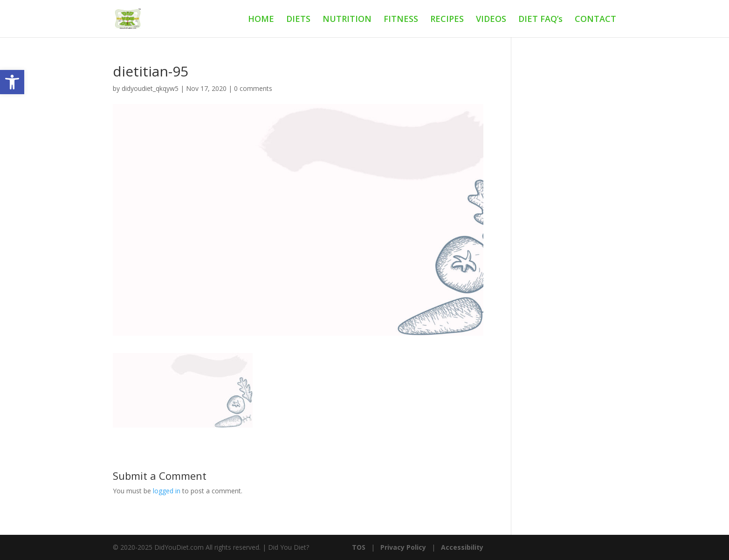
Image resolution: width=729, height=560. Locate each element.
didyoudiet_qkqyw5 (150, 88)
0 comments (253, 88)
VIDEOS (491, 20)
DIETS (298, 20)
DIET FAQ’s (540, 20)
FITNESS (401, 20)
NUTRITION (347, 20)
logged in (167, 491)
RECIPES (447, 20)
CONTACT (595, 20)
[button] (12, 82)
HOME (261, 20)
